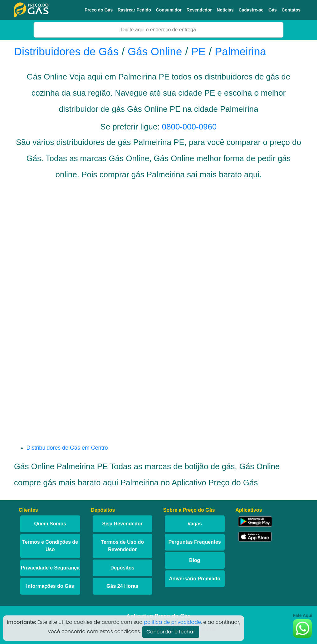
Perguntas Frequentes (195, 542)
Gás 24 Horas (122, 586)
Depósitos (122, 568)
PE (198, 51)
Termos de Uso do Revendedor (122, 546)
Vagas (195, 524)
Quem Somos (50, 524)
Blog (195, 560)
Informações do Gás (50, 586)
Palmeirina (240, 51)
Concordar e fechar (171, 632)
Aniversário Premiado (195, 579)
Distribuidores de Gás (68, 51)
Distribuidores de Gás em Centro (67, 448)
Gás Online (155, 51)
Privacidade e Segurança (50, 568)
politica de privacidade (172, 622)
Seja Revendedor (122, 524)
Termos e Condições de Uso (50, 546)
